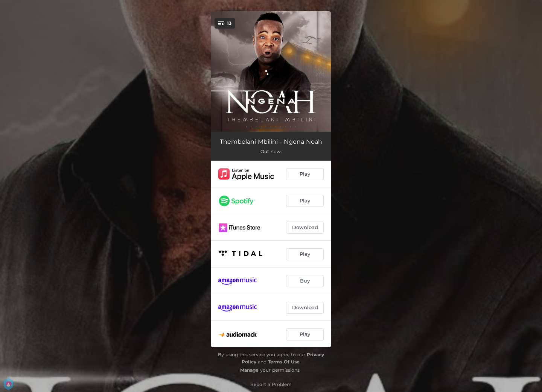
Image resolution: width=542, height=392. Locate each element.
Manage (249, 370)
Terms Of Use (284, 362)
